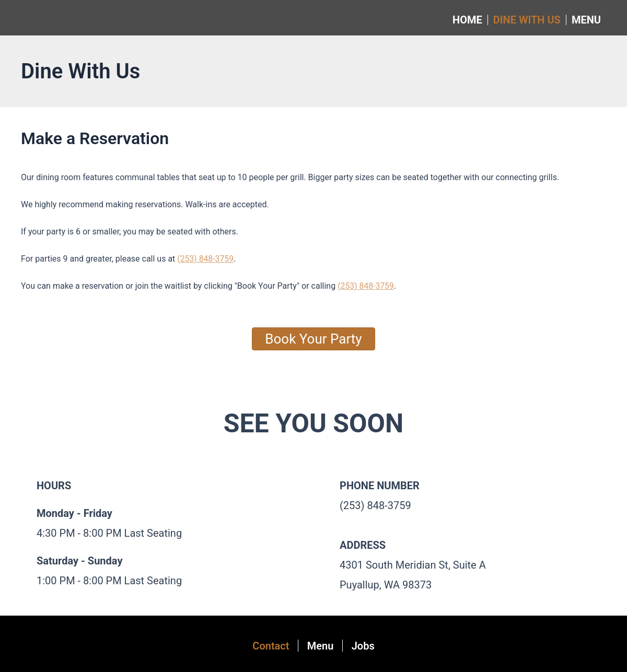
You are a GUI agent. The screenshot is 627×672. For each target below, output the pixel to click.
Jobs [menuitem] (366, 646)
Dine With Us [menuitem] (527, 20)
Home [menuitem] (467, 20)
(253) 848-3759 (206, 259)
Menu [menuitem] (586, 20)
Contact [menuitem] (268, 646)
